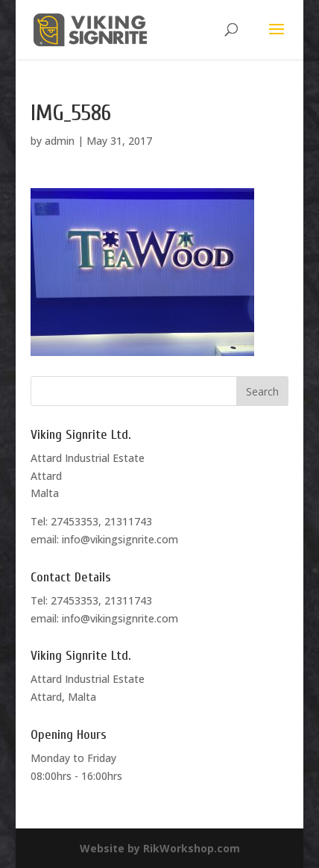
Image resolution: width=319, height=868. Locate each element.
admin (60, 141)
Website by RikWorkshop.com (160, 848)
